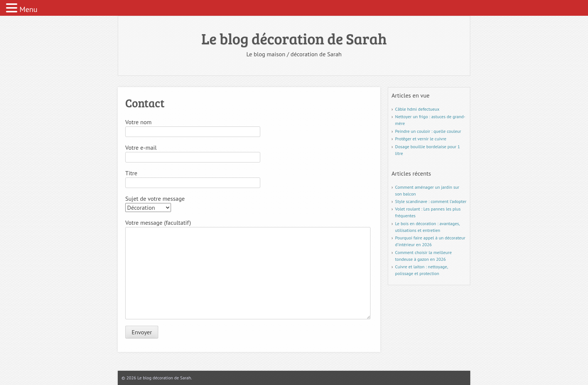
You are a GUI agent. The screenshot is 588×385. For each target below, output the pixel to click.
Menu (28, 9)
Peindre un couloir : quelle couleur (428, 131)
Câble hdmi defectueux (417, 109)
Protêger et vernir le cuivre (421, 139)
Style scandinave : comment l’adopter (431, 201)
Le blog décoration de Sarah (294, 38)
